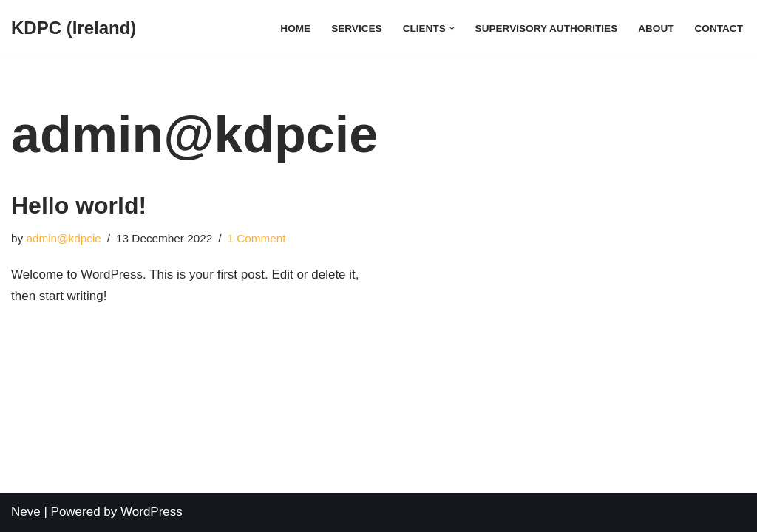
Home (295, 28)
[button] (452, 28)
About (656, 28)
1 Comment (256, 238)
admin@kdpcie (63, 238)
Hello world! (79, 205)
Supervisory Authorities (547, 28)
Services (357, 28)
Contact (719, 28)
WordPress (152, 512)
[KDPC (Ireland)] (74, 28)
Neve (26, 512)
